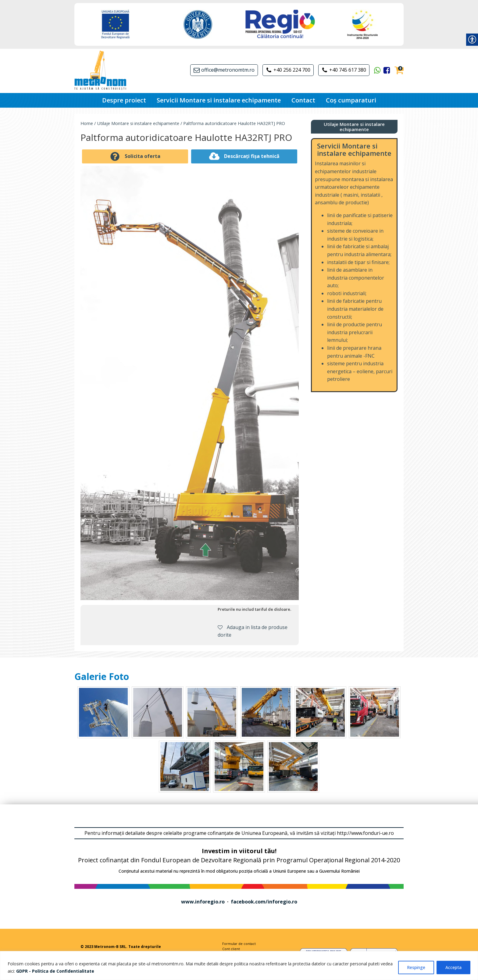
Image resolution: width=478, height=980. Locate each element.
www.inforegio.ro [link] (203, 902)
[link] (55, 971)
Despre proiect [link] (124, 100)
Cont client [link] (231, 949)
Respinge (416, 967)
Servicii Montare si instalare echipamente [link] (219, 100)
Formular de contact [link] (239, 944)
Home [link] (87, 123)
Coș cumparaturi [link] (351, 100)
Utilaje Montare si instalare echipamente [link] (138, 123)
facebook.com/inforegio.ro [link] (264, 902)
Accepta (453, 967)
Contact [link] (303, 100)
